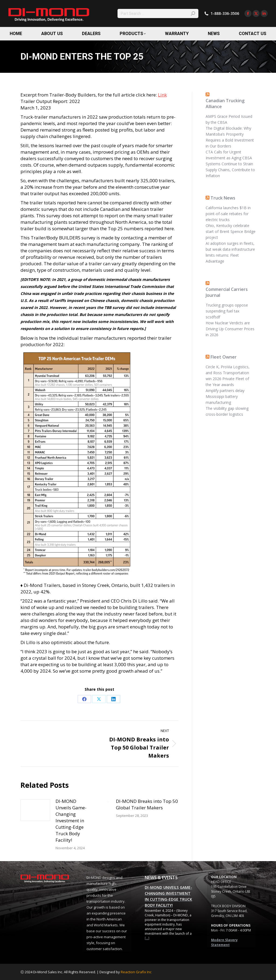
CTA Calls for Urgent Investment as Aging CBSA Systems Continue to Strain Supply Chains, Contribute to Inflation (230, 164)
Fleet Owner (224, 357)
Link (162, 95)
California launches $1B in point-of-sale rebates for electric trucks (228, 214)
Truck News (223, 198)
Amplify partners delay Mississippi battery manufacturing (225, 396)
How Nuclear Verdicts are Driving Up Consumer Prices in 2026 (230, 329)
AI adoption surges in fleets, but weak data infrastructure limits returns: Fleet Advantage (230, 252)
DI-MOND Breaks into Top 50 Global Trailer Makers (147, 804)
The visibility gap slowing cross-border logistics (227, 411)
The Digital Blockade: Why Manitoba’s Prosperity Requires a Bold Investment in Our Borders (230, 137)
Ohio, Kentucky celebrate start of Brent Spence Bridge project (231, 231)
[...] (147, 938)
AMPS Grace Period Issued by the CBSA (229, 119)
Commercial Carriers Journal (227, 292)
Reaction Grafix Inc (136, 972)
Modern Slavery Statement (224, 942)
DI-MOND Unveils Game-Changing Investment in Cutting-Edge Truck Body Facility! (71, 821)
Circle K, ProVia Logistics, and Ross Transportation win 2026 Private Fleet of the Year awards (228, 376)
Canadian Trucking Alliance (225, 104)
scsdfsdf (213, 317)
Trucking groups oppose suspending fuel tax (227, 308)
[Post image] (35, 810)
